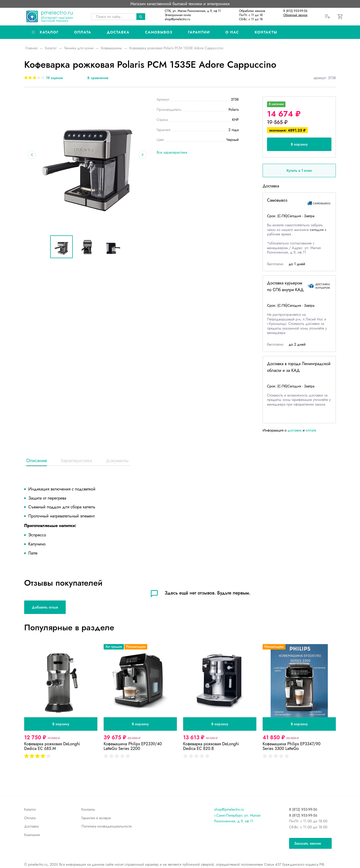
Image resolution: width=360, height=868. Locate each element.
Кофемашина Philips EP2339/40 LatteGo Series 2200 (133, 746)
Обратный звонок (295, 15)
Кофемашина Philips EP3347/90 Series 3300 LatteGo (292, 746)
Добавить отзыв (45, 607)
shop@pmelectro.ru (177, 19)
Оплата (83, 32)
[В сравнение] (94, 78)
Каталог (45, 32)
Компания (32, 835)
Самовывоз (159, 32)
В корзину (299, 144)
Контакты (266, 32)
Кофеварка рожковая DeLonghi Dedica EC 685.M (52, 746)
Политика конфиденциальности (106, 826)
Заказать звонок (308, 843)
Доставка (118, 32)
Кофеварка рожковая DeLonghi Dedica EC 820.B (211, 746)
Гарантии (199, 32)
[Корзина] (341, 17)
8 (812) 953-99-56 (295, 11)
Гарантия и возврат (96, 818)
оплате (311, 430)
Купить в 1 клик (299, 170)
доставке (295, 430)
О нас (232, 32)
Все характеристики (172, 152)
